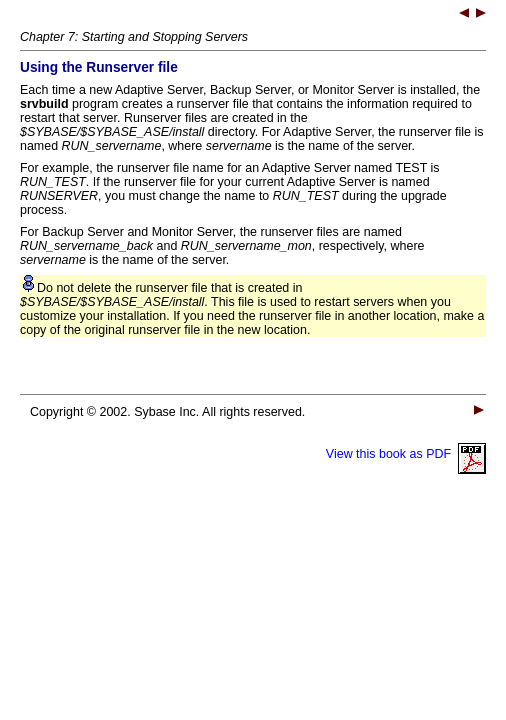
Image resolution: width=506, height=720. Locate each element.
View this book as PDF (406, 454)
